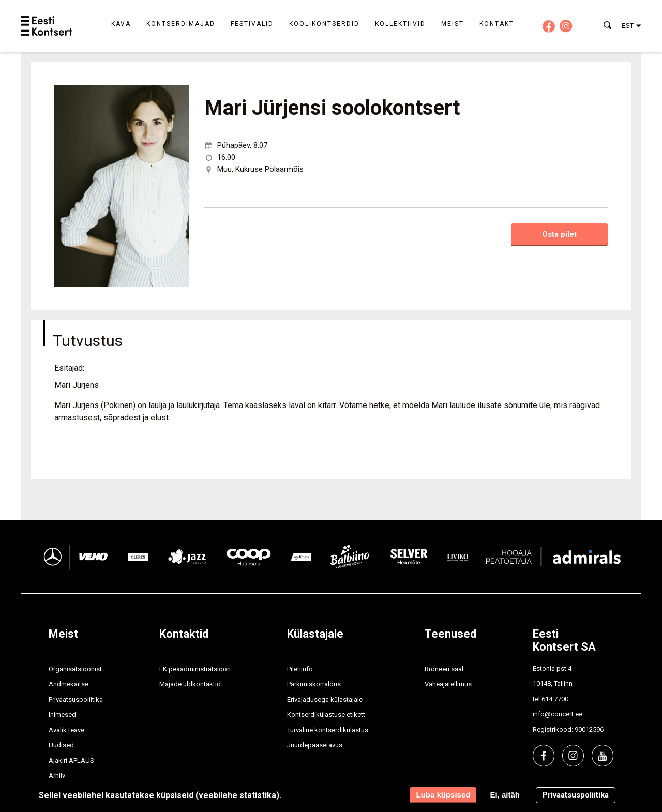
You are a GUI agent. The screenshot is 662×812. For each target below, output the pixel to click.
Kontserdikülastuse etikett (326, 715)
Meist (453, 24)
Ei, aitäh (505, 795)
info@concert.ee (558, 714)
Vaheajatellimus (448, 684)
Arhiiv (57, 776)
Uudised (61, 745)
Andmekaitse (69, 684)
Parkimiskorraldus (314, 684)
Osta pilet (559, 234)
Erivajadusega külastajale (325, 700)
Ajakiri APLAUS (71, 761)
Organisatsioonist (75, 669)
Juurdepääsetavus (315, 745)
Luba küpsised (443, 795)
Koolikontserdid (324, 24)
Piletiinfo (300, 669)
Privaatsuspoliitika (76, 700)
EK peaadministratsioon (195, 669)
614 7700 (555, 699)
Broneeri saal (444, 669)
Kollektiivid (400, 24)
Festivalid (252, 24)
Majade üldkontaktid (190, 684)
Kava (121, 24)
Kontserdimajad (181, 24)
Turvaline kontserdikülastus (328, 730)
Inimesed (62, 715)
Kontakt (497, 24)
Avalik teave (66, 730)
